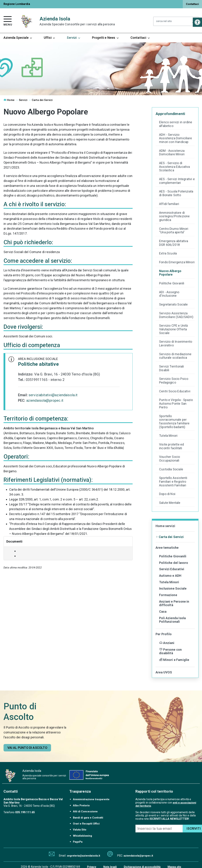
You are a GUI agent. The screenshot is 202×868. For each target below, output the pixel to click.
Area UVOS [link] (164, 672)
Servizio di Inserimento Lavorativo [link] (176, 343)
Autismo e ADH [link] (170, 576)
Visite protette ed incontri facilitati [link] (171, 446)
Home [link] (9, 100)
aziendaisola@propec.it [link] (45, 400)
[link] (197, 22)
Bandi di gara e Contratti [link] (88, 818)
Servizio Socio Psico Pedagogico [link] (174, 381)
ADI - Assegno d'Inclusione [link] (169, 294)
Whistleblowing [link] (82, 836)
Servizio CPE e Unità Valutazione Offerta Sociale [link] (173, 329)
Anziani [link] (167, 643)
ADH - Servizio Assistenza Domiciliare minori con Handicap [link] (176, 138)
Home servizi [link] (165, 526)
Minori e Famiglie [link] (174, 660)
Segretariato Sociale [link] (173, 304)
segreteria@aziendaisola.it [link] (83, 856)
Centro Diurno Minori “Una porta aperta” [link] (174, 231)
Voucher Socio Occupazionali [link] (170, 459)
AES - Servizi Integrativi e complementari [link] (177, 181)
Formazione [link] (168, 595)
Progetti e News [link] (106, 38)
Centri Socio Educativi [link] (175, 391)
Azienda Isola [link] (77, 21)
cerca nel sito (164, 21)
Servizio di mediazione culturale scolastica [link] (175, 356)
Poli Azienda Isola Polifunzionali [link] (172, 620)
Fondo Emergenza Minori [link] (177, 262)
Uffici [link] (50, 38)
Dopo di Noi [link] (167, 494)
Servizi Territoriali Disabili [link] (172, 368)
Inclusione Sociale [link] (173, 588)
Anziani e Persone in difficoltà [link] (174, 603)
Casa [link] (163, 612)
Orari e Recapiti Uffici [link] (86, 824)
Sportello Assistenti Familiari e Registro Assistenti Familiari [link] (173, 482)
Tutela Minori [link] (168, 436)
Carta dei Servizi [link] (42, 100)
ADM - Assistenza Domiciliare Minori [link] (172, 153)
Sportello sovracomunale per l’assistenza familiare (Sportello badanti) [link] (174, 422)
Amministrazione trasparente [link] (91, 799)
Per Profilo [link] (164, 634)
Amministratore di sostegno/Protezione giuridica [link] (174, 216)
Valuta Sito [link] (80, 830)
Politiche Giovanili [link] (172, 283)
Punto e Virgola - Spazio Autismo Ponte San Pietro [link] (176, 404)
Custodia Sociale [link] (171, 469)
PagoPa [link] (78, 842)
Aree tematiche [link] (167, 548)
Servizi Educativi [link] (172, 569)
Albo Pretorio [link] (81, 805)
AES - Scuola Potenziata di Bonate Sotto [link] (176, 193)
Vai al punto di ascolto (27, 748)
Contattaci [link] (192, 4)
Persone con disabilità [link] (170, 651)
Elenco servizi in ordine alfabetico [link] (176, 124)
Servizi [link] (74, 38)
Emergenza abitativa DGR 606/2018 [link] (174, 243)
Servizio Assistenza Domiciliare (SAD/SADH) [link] (176, 315)
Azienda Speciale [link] (18, 38)
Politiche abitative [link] (38, 364)
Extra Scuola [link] (168, 253)
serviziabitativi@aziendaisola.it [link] (53, 395)
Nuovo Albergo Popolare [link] (170, 273)
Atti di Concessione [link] (85, 811)
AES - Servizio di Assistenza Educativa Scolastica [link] (175, 167)
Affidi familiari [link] (169, 204)
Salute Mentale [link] (170, 503)
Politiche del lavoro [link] (174, 563)
